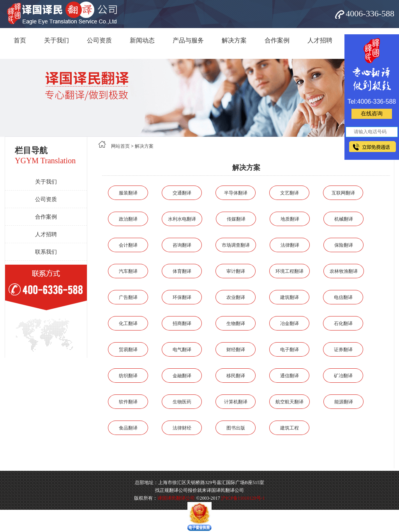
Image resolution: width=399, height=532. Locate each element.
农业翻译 (236, 297)
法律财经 (182, 428)
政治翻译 (128, 219)
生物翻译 (236, 323)
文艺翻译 (290, 193)
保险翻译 (344, 245)
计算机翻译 (236, 402)
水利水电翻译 (182, 219)
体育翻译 (182, 271)
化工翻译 (128, 323)
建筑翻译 (290, 297)
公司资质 (99, 40)
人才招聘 (320, 40)
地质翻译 (290, 219)
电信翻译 (343, 297)
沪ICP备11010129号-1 (243, 498)
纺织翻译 (128, 376)
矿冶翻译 (343, 376)
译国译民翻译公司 (176, 498)
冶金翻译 (290, 323)
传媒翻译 (236, 219)
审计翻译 (236, 271)
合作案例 (277, 40)
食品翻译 (128, 428)
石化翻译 (343, 323)
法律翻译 (290, 245)
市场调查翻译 (236, 245)
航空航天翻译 (290, 402)
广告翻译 (128, 297)
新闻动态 (142, 40)
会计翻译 (128, 245)
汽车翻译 (128, 271)
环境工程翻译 (290, 271)
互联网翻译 (343, 193)
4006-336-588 (370, 13)
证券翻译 (343, 350)
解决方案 (234, 40)
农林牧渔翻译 (344, 271)
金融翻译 (182, 376)
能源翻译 (344, 402)
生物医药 (182, 402)
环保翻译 (182, 297)
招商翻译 (182, 323)
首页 (20, 40)
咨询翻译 (182, 245)
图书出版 (236, 428)
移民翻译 (236, 376)
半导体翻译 (236, 193)
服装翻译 (128, 193)
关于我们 (56, 40)
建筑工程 (290, 428)
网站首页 (120, 146)
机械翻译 (344, 219)
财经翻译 (236, 350)
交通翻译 (182, 193)
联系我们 (46, 252)
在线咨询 (372, 114)
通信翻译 (290, 376)
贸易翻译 (128, 350)
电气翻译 (182, 350)
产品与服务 (188, 40)
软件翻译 (128, 402)
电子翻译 (290, 350)
